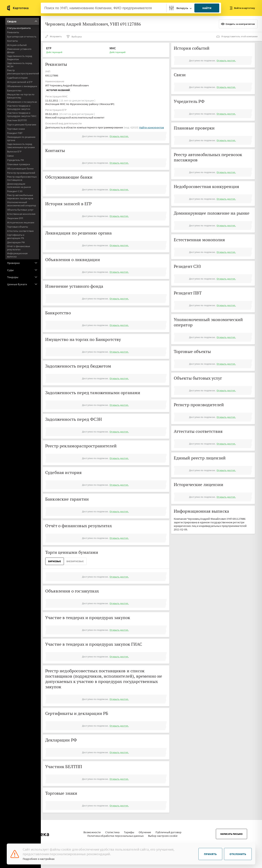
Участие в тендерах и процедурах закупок (19, 107)
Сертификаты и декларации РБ (16, 236)
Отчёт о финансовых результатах (19, 248)
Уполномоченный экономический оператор (22, 204)
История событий (17, 45)
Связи (10, 156)
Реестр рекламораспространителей (23, 72)
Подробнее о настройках (39, 859)
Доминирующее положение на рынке (19, 185)
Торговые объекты (18, 227)
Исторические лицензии (21, 222)
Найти (207, 8)
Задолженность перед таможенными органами (21, 146)
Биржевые (55, 561)
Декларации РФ (16, 242)
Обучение (145, 830)
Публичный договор (168, 830)
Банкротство (14, 90)
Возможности (92, 830)
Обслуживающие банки (20, 169)
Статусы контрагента (19, 28)
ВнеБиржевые (75, 561)
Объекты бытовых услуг (20, 210)
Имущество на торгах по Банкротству (21, 96)
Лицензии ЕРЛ (15, 218)
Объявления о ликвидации (22, 86)
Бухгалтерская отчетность (22, 37)
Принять (210, 854)
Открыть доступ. (119, 136)
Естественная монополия (21, 214)
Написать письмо (231, 832)
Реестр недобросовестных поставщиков (22, 178)
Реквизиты (13, 32)
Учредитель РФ (15, 160)
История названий (58, 90)
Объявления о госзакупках (22, 102)
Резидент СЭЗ (15, 191)
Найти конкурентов (152, 127)
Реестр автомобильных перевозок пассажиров (20, 197)
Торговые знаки (16, 129)
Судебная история (17, 78)
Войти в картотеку (242, 8)
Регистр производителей (21, 173)
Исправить (54, 36)
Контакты (12, 41)
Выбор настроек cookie (163, 834)
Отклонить (238, 854)
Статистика (112, 830)
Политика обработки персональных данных (115, 834)
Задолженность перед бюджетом (20, 58)
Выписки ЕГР (14, 151)
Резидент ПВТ (15, 133)
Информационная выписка (17, 255)
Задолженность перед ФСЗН (20, 65)
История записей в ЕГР (20, 82)
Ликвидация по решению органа (21, 139)
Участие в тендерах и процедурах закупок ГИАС (22, 114)
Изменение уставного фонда (19, 51)
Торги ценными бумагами (22, 125)
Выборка (74, 37)
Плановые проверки (19, 164)
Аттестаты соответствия (20, 231)
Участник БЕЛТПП (17, 120)
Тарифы (129, 830)
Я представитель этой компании (237, 36)
